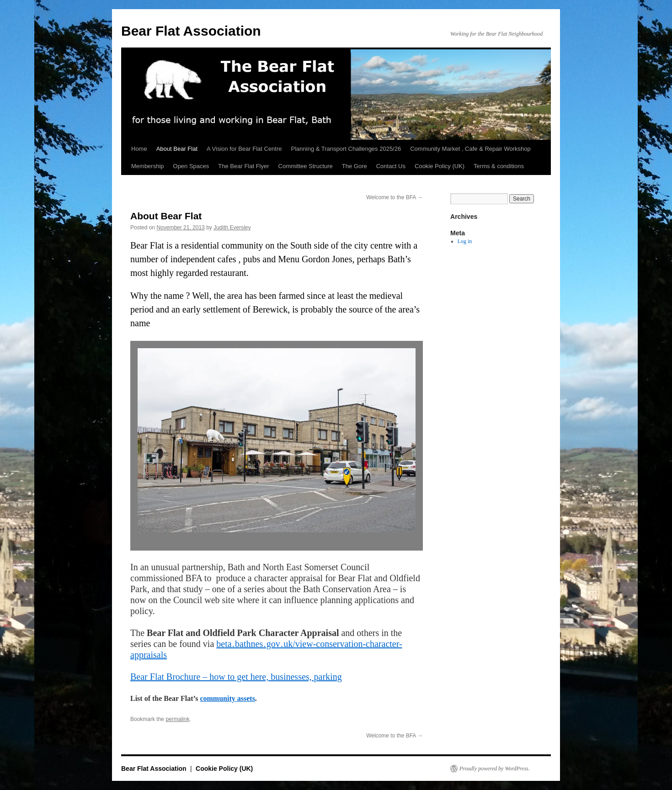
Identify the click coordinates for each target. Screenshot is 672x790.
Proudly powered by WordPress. (495, 769)
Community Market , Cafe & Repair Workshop (470, 149)
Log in (465, 241)
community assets (227, 698)
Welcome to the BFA (395, 197)
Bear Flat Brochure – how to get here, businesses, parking (236, 677)
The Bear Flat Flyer (243, 166)
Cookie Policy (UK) (440, 166)
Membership (148, 166)
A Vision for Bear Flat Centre (244, 149)
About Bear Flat (177, 149)
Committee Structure (306, 166)
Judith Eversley (232, 228)
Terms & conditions (499, 166)
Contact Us (391, 166)
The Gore (355, 166)
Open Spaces (191, 166)
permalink (177, 719)
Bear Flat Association (191, 31)
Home (139, 149)
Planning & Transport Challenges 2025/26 (346, 149)
